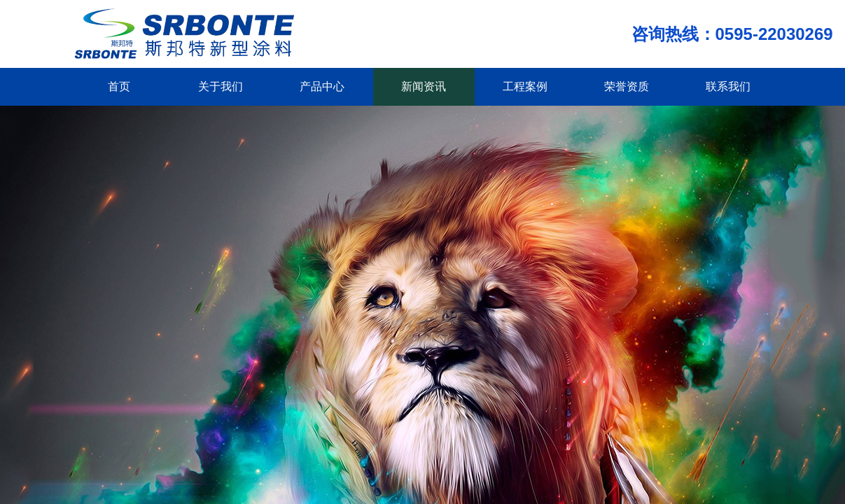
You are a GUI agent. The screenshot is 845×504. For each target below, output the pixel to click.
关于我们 (221, 86)
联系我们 (728, 86)
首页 (119, 86)
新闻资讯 (424, 86)
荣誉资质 (627, 86)
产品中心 (322, 86)
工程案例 (525, 86)
